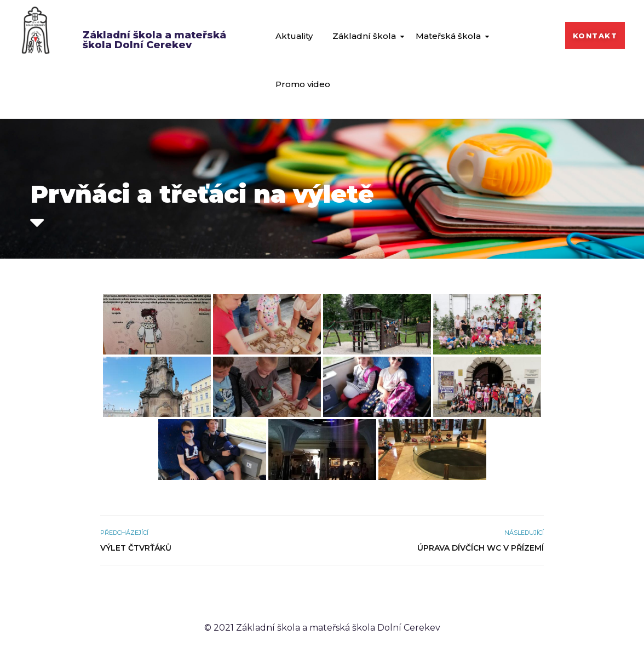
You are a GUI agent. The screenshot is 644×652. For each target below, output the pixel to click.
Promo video (303, 84)
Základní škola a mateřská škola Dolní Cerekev (154, 40)
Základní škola (364, 36)
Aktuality (294, 36)
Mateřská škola (448, 36)
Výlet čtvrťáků (136, 548)
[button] (595, 35)
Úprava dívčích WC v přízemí (481, 548)
